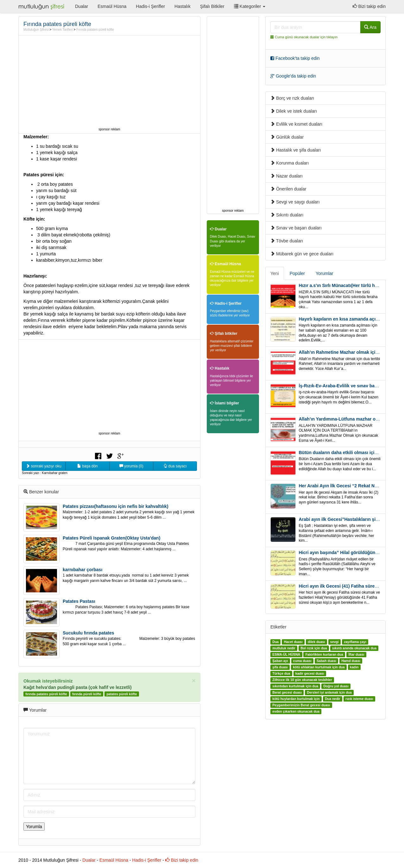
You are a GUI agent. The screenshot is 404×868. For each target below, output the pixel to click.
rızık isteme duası (359, 699)
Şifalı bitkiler (224, 334)
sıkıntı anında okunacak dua (354, 648)
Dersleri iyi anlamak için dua (329, 692)
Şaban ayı (280, 661)
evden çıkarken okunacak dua (296, 711)
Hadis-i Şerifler (150, 6)
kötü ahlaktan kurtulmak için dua (319, 667)
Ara (370, 27)
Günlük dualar (287, 137)
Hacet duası (293, 642)
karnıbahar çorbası (82, 570)
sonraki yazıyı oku (44, 466)
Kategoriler (250, 6)
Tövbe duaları (287, 241)
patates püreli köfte (122, 694)
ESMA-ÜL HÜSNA (286, 654)
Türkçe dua (281, 673)
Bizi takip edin (369, 6)
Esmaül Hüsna (112, 6)
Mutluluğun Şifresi (36, 30)
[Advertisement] (110, 81)
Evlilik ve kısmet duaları (296, 124)
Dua (275, 642)
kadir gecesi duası (310, 673)
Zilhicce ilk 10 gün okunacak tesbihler (302, 680)
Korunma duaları (290, 163)
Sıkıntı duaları (287, 215)
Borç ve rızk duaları (292, 98)
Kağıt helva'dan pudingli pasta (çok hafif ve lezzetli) (78, 687)
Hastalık (183, 6)
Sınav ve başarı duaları (296, 228)
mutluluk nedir (284, 648)
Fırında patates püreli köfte (95, 30)
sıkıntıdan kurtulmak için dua (295, 686)
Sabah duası (326, 661)
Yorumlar (325, 273)
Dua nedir (332, 699)
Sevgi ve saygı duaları (295, 202)
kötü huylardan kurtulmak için (296, 699)
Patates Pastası (79, 601)
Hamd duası (351, 661)
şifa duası (280, 667)
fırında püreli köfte (87, 694)
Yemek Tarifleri (63, 30)
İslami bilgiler (224, 403)
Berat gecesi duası (287, 692)
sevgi (335, 642)
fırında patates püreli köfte (46, 694)
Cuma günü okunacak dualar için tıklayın (306, 37)
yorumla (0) (131, 466)
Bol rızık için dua (314, 648)
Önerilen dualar (288, 189)
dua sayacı (175, 466)
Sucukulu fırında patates (88, 633)
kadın (354, 667)
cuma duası (302, 661)
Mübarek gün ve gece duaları (302, 254)
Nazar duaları (287, 176)
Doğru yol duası (336, 686)
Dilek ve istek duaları (294, 111)
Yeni (275, 273)
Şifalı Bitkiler (212, 6)
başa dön (88, 466)
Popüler (297, 273)
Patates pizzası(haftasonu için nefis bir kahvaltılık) (116, 506)
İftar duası (356, 654)
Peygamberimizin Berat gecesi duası (301, 705)
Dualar (82, 6)
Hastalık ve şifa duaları (296, 150)
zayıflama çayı (355, 642)
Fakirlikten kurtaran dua (324, 654)
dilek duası (316, 642)
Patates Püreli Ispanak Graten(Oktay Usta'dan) (111, 538)
